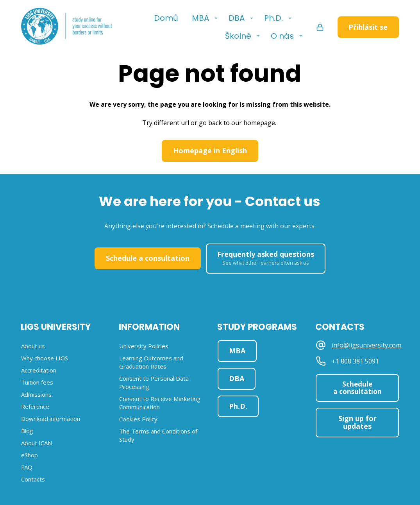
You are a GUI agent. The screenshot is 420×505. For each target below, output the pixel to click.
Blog (27, 431)
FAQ (27, 467)
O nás (282, 36)
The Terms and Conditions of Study (158, 435)
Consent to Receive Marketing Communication (160, 403)
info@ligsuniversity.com (366, 345)
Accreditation (39, 370)
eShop (29, 455)
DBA (237, 18)
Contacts (33, 479)
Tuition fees (37, 382)
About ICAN (37, 443)
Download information (51, 419)
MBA (200, 18)
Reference (35, 407)
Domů (166, 18)
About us (33, 346)
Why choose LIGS (45, 358)
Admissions (36, 394)
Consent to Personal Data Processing (154, 382)
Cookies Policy (138, 419)
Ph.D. (273, 18)
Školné (238, 36)
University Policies (144, 346)
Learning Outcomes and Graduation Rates (151, 362)
